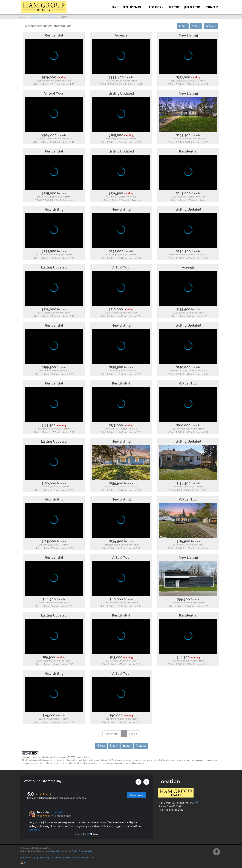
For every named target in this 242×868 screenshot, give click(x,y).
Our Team (174, 7)
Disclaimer (56, 857)
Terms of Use (77, 857)
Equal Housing (42, 857)
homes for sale (37, 17)
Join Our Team (192, 7)
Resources (156, 7)
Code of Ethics (27, 857)
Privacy (66, 857)
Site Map (90, 857)
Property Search (133, 7)
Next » (133, 734)
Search (141, 746)
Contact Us (212, 7)
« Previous (111, 734)
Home (115, 7)
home (23, 17)
